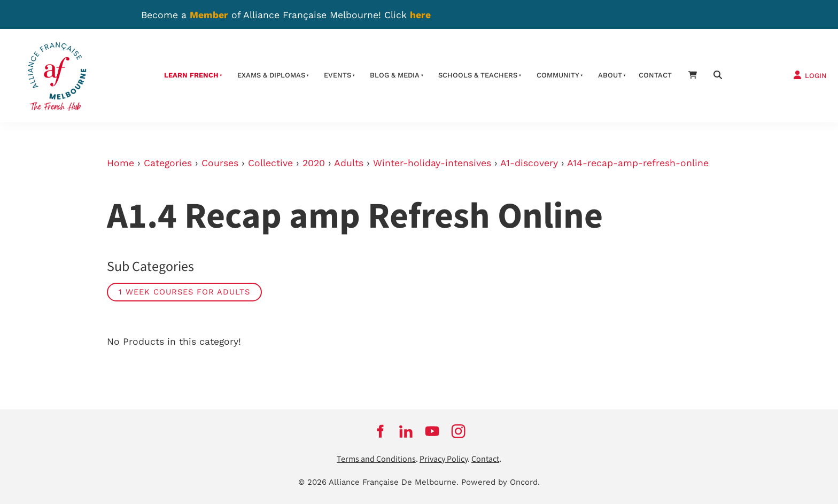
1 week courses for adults (184, 292)
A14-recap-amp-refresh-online (638, 163)
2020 (314, 163)
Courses (220, 163)
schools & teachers (478, 75)
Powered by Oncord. (501, 482)
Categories (168, 163)
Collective (270, 163)
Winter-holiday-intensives (432, 163)
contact (655, 75)
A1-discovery (529, 163)
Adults (349, 163)
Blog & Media (395, 75)
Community (558, 75)
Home (121, 163)
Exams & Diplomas (271, 75)
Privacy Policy (444, 459)
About (610, 75)
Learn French (191, 75)
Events (337, 75)
